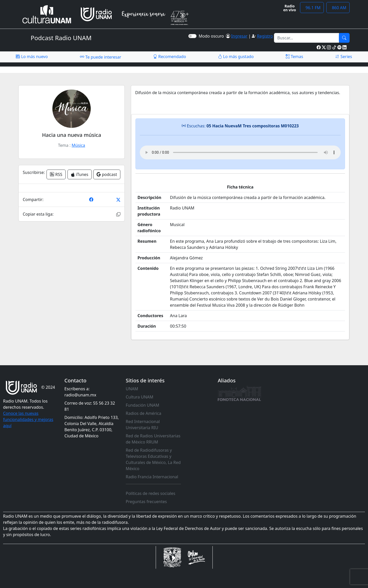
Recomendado (170, 57)
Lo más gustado (236, 57)
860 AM (338, 8)
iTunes (80, 174)
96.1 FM (312, 8)
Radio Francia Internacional (152, 477)
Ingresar (239, 36)
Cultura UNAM (140, 397)
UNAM (132, 389)
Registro (265, 36)
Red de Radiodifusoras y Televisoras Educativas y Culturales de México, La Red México (153, 459)
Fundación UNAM (142, 405)
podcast (107, 174)
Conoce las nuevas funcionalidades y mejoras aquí (28, 419)
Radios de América (143, 413)
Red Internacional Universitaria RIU (143, 425)
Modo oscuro (212, 36)
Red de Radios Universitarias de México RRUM (153, 439)
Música (78, 145)
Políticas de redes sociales (151, 493)
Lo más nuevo (32, 57)
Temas (295, 57)
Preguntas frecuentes (146, 502)
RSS (56, 174)
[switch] (192, 36)
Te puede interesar (100, 57)
